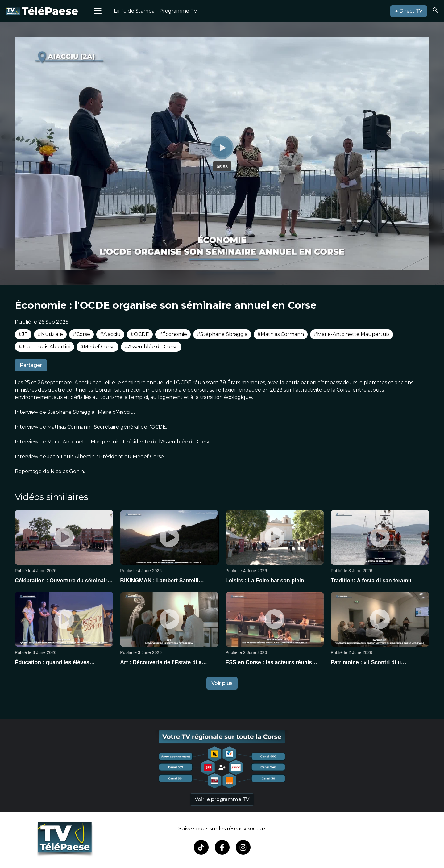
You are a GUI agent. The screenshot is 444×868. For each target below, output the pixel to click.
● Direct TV (409, 11)
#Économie (173, 334)
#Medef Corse (98, 347)
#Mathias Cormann (281, 334)
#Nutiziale (50, 334)
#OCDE (140, 334)
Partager (31, 365)
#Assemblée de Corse (151, 347)
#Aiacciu (110, 334)
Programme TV (178, 11)
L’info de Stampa (134, 11)
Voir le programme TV (222, 799)
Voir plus (222, 683)
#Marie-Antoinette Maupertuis (352, 334)
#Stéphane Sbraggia (222, 334)
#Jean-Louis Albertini (44, 347)
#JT (23, 334)
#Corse (81, 334)
